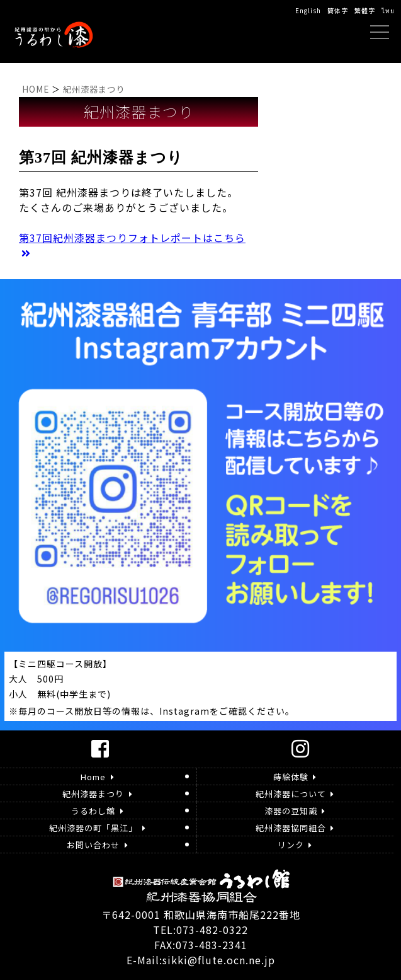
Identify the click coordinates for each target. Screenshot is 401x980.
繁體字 (365, 10)
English (308, 10)
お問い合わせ (97, 845)
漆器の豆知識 (295, 811)
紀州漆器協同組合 (295, 828)
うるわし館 (97, 811)
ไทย (388, 10)
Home (97, 777)
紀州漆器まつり (97, 794)
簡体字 (338, 10)
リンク (295, 845)
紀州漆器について (295, 794)
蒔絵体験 (295, 777)
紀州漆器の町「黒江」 (97, 828)
